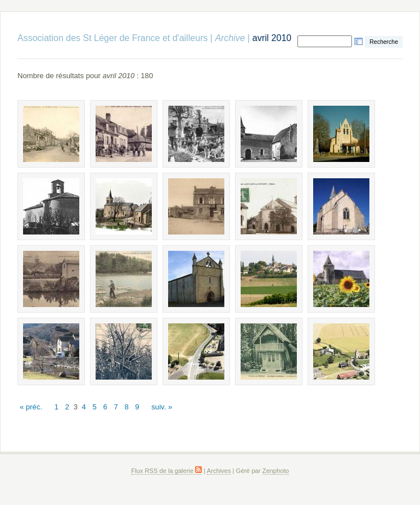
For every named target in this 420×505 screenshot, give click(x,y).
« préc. (31, 407)
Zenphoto (276, 471)
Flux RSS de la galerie (166, 471)
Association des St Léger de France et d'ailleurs (112, 38)
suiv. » (162, 407)
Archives (219, 471)
